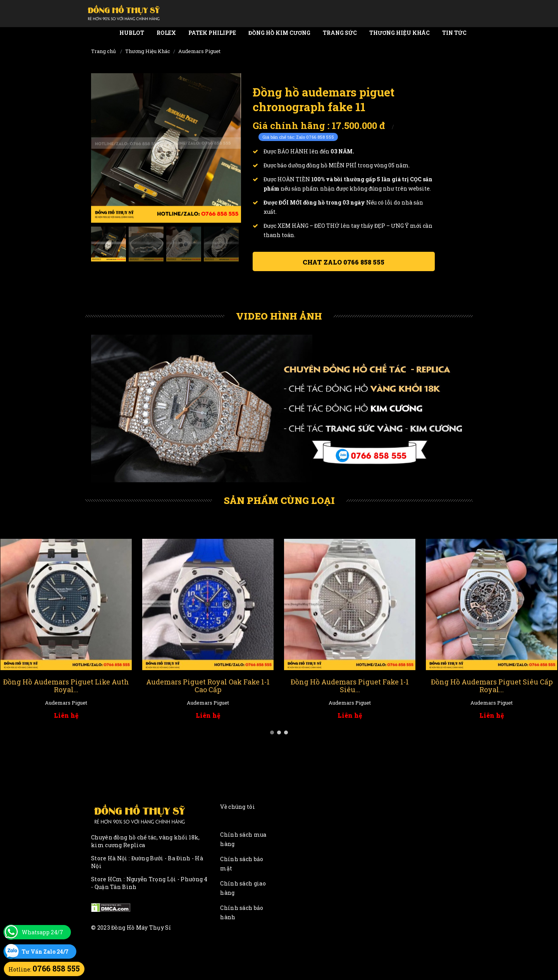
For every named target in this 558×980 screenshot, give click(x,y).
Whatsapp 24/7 (42, 932)
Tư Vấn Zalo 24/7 (45, 952)
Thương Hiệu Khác (400, 33)
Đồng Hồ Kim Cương (279, 33)
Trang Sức (340, 33)
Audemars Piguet (199, 51)
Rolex (166, 33)
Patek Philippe (212, 33)
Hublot (132, 33)
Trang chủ (103, 51)
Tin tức (454, 33)
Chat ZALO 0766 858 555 (344, 262)
